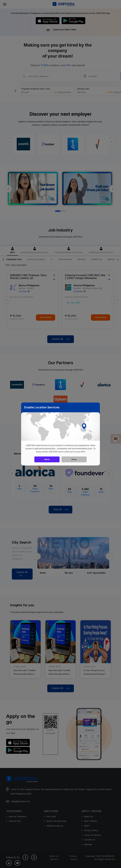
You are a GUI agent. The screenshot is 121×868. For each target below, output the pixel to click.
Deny (74, 459)
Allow (47, 459)
